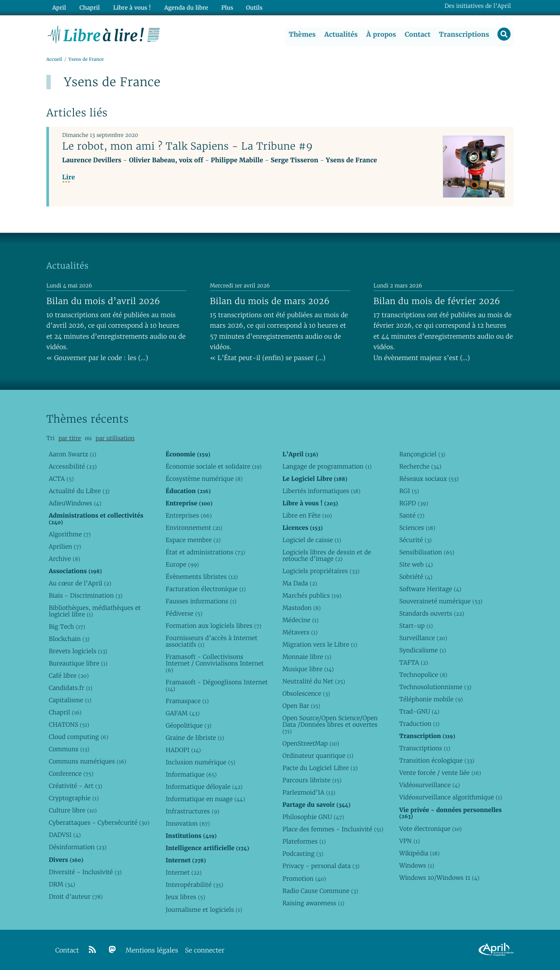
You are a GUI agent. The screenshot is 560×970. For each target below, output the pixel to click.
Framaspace (187, 701)
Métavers (300, 632)
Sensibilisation (427, 552)
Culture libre (73, 811)
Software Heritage (430, 589)
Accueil (54, 60)
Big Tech (67, 627)
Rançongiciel (422, 454)
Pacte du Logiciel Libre (320, 768)
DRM (62, 884)
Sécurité (415, 540)
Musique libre (308, 669)
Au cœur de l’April (80, 583)
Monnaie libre (307, 657)
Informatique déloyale (204, 787)
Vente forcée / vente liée (440, 773)
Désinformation (77, 847)
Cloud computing (78, 737)
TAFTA (413, 663)
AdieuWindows (75, 503)
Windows (416, 865)
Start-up (416, 626)
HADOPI (183, 750)
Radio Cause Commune (320, 891)
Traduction (419, 724)
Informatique (191, 775)
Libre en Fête (307, 515)
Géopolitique (188, 725)
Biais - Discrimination (86, 595)
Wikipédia (419, 853)
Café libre (68, 676)
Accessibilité (73, 466)
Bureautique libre (78, 663)
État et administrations (205, 552)
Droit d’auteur (75, 896)
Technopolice (423, 675)
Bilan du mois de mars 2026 (270, 301)
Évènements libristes (201, 577)
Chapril (65, 713)
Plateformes (304, 842)
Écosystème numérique (204, 479)
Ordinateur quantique (318, 756)
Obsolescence (306, 694)
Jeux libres (185, 897)
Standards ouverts (432, 613)
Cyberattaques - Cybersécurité (99, 823)
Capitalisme (70, 700)
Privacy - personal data (321, 866)
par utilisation (115, 439)
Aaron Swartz (72, 454)
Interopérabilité (194, 885)
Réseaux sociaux (429, 479)
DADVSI (65, 835)
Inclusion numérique (200, 763)
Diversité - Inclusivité (85, 872)
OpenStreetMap (311, 744)
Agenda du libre (184, 7)
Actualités (340, 35)
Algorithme (70, 534)
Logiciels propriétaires (321, 571)
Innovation (187, 824)
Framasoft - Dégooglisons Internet (216, 685)
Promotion (304, 879)
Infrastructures (192, 812)
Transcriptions (464, 35)
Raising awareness (313, 903)
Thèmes (302, 35)
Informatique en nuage (205, 799)
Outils (252, 7)
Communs (69, 749)
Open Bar (301, 706)
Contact (417, 35)
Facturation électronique (205, 589)
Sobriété (416, 577)
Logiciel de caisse (311, 540)
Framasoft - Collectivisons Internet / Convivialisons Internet (214, 663)
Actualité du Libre (79, 491)
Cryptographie (73, 798)
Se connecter (205, 951)
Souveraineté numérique (441, 601)
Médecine (300, 620)
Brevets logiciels (78, 651)
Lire (68, 178)
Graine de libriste (195, 738)
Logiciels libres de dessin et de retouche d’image (327, 555)
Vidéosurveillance (429, 785)
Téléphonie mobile (431, 700)
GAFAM (182, 713)
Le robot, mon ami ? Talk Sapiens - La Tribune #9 (187, 147)
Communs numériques (87, 762)
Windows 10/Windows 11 (439, 878)
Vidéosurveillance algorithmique (450, 798)
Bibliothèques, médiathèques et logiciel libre (94, 611)
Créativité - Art (75, 786)
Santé (412, 515)
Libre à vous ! (130, 7)
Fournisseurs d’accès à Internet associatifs (211, 641)
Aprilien (65, 546)
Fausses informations (201, 601)
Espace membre (193, 540)
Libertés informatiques (321, 491)
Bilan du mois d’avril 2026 (103, 301)
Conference (71, 774)
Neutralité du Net (313, 682)
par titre (70, 439)
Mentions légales (152, 951)
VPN (409, 841)
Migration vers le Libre (320, 644)
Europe (182, 564)
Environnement (194, 528)
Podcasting (303, 854)
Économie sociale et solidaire (213, 466)
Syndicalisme (422, 651)
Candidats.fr (70, 688)
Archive (64, 559)
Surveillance (423, 638)
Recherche (420, 466)
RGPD (413, 503)
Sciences (417, 528)
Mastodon (301, 608)
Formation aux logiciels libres (213, 626)
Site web (416, 564)
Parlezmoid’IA (309, 793)
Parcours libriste (312, 781)
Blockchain (69, 639)
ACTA (61, 479)
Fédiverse (184, 613)
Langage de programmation (327, 466)
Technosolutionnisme (435, 687)
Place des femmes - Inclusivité (333, 830)
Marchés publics (312, 595)
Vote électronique (430, 829)
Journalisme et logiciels (204, 910)
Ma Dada (299, 583)
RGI (409, 491)
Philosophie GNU (313, 817)
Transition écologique (437, 761)
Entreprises (188, 515)
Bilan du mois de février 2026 (437, 301)
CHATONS (69, 725)
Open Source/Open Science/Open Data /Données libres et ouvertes (330, 725)
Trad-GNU (419, 712)
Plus (225, 7)
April (59, 7)
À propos (381, 35)
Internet (183, 873)
